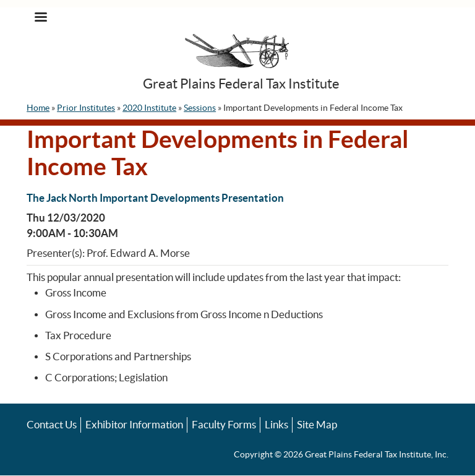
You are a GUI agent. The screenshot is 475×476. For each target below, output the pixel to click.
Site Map (317, 425)
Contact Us (52, 425)
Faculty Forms (224, 425)
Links (276, 425)
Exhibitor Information (134, 425)
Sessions (200, 108)
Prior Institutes (86, 108)
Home (38, 108)
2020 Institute (149, 108)
